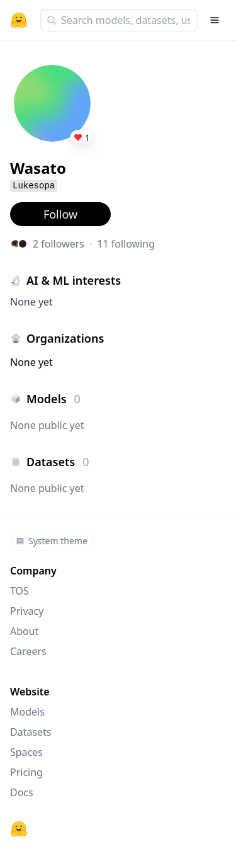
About (24, 631)
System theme (52, 541)
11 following (126, 244)
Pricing (26, 772)
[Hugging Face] (19, 829)
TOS (20, 591)
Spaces (26, 752)
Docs (22, 792)
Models (27, 712)
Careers (28, 651)
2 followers (59, 244)
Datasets (31, 732)
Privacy (27, 611)
